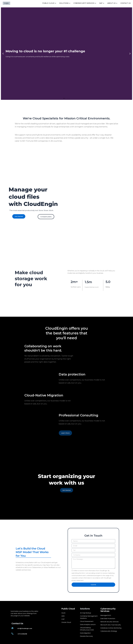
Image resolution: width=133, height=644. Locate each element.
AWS (63, 616)
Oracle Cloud (66, 622)
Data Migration (85, 633)
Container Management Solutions (89, 617)
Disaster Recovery (86, 636)
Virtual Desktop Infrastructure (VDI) (87, 629)
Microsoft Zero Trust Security (111, 625)
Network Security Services (110, 622)
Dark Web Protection (108, 619)
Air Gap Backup (86, 613)
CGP (63, 619)
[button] (3, 54)
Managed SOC (106, 615)
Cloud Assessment (87, 621)
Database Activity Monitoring (111, 628)
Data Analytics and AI (88, 625)
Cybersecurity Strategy (109, 631)
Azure (63, 613)
